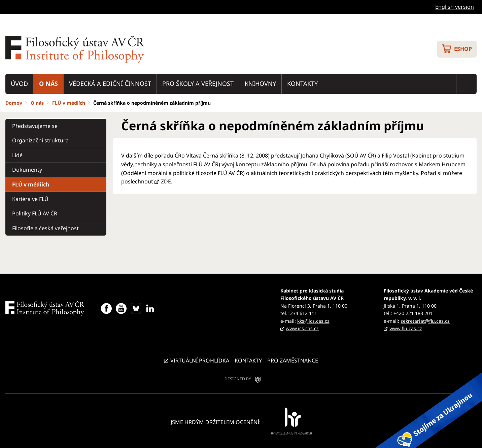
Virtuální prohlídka (200, 360)
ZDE (166, 181)
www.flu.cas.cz (406, 328)
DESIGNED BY (238, 379)
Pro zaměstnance (293, 360)
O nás (48, 83)
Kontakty (302, 83)
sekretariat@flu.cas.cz (425, 321)
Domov (14, 103)
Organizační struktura (40, 140)
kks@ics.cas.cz (313, 321)
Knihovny (260, 83)
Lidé (17, 155)
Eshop (463, 49)
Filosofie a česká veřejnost (45, 228)
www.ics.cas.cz (302, 328)
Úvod (19, 83)
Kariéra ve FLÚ (30, 199)
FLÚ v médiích (69, 103)
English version (455, 7)
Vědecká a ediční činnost (110, 83)
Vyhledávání (467, 84)
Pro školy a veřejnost (198, 83)
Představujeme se (35, 126)
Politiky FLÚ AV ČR (35, 213)
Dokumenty (27, 170)
